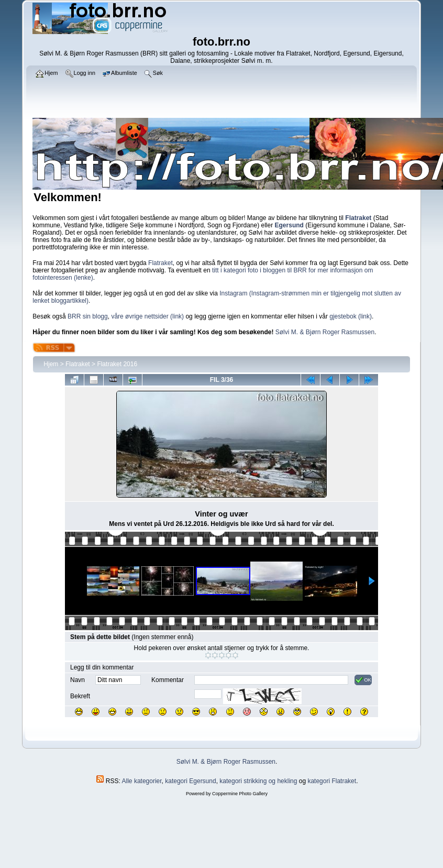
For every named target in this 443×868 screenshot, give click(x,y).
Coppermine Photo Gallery (240, 794)
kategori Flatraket (332, 781)
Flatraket (160, 263)
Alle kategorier (142, 781)
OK (363, 680)
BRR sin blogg (88, 316)
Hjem (51, 364)
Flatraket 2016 (117, 364)
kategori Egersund (190, 781)
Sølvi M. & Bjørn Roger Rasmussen (325, 332)
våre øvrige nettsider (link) (147, 316)
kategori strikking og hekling (258, 781)
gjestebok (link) (351, 316)
